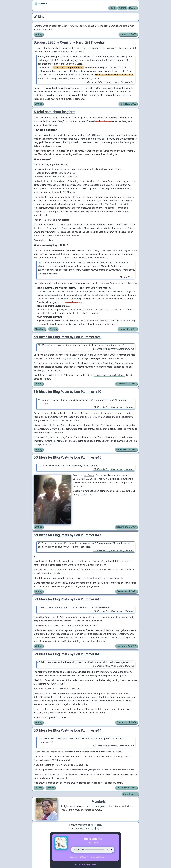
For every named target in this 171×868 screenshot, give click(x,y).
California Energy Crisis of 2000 (100, 355)
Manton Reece (127, 277)
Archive (122, 8)
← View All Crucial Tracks (85, 864)
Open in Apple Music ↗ (79, 857)
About (112, 8)
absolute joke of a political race (109, 375)
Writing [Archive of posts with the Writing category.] (38, 34)
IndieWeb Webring (84, 829)
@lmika (78, 295)
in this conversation (60, 263)
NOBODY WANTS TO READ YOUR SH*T (56, 292)
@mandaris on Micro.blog (89, 825)
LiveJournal (109, 135)
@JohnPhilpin (63, 295)
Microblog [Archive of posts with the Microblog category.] (40, 329)
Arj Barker (89, 475)
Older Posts (130, 794)
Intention (50, 441)
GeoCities (93, 135)
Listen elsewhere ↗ (98, 857)
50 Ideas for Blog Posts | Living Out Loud (113, 349)
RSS (133, 8)
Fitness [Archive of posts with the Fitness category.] (38, 788)
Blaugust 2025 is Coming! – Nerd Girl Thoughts (110, 82)
